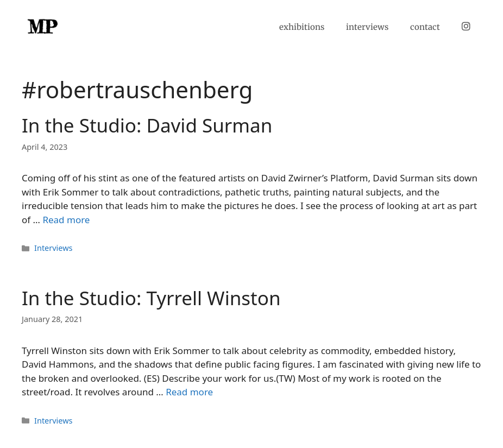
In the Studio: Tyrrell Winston (151, 298)
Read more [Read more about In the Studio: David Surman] (66, 220)
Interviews (53, 248)
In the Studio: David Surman (147, 125)
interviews (367, 27)
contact (425, 27)
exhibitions (302, 27)
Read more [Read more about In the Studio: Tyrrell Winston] (189, 392)
